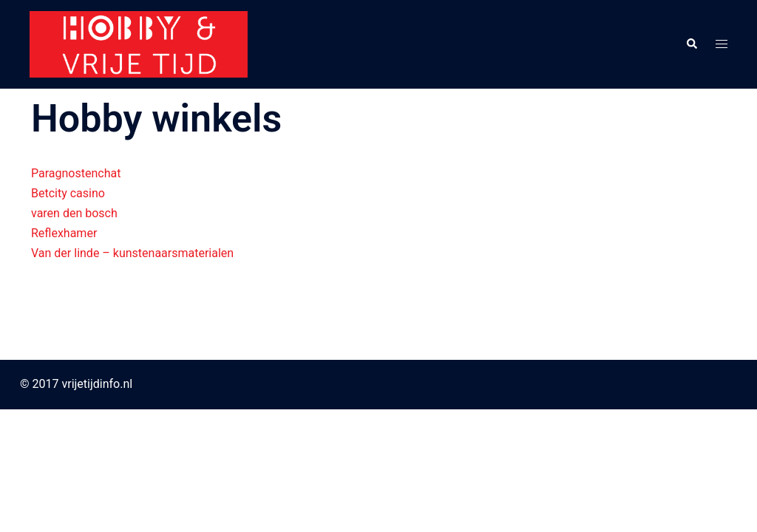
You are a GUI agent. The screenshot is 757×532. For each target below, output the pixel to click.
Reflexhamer (64, 233)
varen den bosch (74, 213)
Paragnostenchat (76, 173)
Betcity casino (68, 193)
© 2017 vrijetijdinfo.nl (76, 384)
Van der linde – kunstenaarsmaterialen (132, 253)
